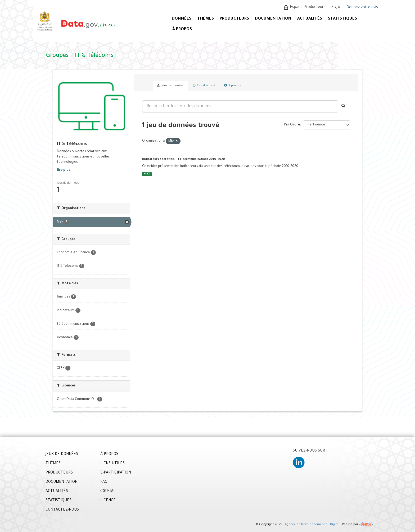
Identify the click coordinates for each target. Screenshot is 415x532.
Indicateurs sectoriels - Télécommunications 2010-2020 (184, 159)
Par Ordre (292, 125)
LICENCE (108, 501)
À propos (233, 85)
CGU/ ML (108, 492)
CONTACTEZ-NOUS (62, 510)
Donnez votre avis (362, 8)
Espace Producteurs (308, 7)
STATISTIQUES (342, 19)
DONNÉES (182, 19)
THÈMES (53, 464)
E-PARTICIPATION (116, 473)
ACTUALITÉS (310, 19)
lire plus (64, 170)
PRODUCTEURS (234, 19)
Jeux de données (170, 85)
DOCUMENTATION (273, 19)
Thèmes (206, 19)
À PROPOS (182, 30)
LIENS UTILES (112, 464)
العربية (337, 8)
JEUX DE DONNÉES (62, 454)
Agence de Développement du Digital (312, 525)
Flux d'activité (204, 85)
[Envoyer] (344, 106)
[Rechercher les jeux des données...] (240, 106)
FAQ (104, 482)
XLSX (147, 174)
